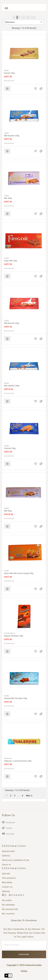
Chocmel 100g (10, 448)
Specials (6, 874)
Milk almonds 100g (12, 323)
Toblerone (8, 758)
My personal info (10, 909)
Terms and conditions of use (15, 860)
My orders (7, 900)
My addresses (8, 905)
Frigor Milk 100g (10, 261)
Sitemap (6, 891)
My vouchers (8, 914)
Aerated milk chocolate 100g (15, 698)
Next (30, 796)
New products (9, 878)
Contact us (7, 887)
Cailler (6, 70)
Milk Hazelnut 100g (12, 136)
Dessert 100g (9, 73)
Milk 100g (8, 198)
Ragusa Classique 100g (14, 636)
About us (6, 865)
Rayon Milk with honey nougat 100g (19, 573)
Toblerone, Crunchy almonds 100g (18, 761)
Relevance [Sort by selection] (24, 22)
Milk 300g (8, 511)
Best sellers (7, 882)
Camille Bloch (9, 633)
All (6, 8)
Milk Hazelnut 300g (12, 386)
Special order (8, 851)
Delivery (6, 856)
